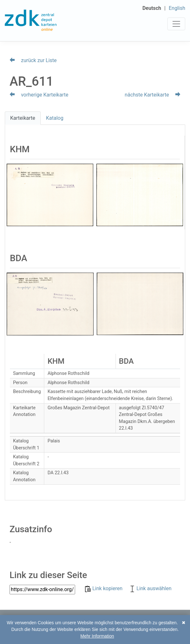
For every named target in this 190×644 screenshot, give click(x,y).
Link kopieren (104, 588)
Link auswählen (150, 588)
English (177, 8)
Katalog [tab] (55, 118)
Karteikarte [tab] (23, 118)
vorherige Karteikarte (39, 95)
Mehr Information (97, 636)
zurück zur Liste (33, 60)
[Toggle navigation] (176, 24)
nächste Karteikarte (153, 95)
